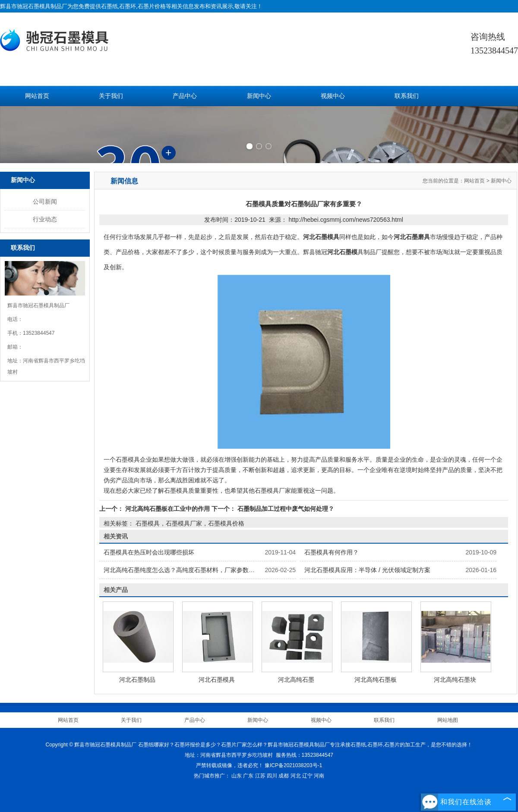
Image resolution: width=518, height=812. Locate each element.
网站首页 (37, 96)
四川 (272, 776)
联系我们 (407, 96)
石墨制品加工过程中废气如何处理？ (285, 509)
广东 (248, 776)
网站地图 (448, 720)
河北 (296, 776)
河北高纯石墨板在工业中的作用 (167, 509)
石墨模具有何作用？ (332, 552)
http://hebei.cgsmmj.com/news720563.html (346, 220)
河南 (319, 776)
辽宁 (307, 776)
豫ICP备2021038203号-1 (293, 765)
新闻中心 (259, 96)
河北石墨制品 (137, 680)
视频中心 (333, 96)
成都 (284, 776)
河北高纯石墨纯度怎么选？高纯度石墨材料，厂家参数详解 (182, 570)
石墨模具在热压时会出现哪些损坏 (149, 552)
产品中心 (185, 96)
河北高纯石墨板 (376, 680)
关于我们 (111, 96)
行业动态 (45, 219)
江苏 (260, 776)
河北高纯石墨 (296, 680)
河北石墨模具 (217, 680)
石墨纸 (109, 6)
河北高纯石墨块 (455, 680)
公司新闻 (45, 201)
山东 (237, 776)
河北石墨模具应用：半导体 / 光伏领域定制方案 (367, 570)
